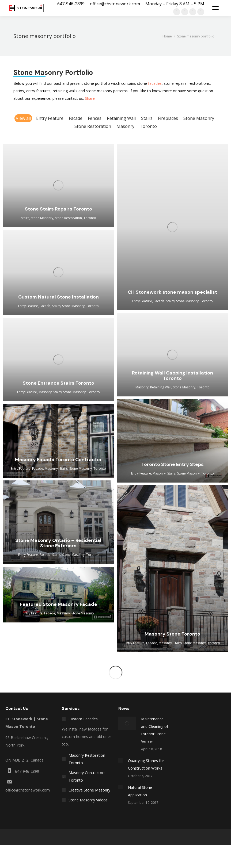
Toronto (148, 126)
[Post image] (127, 723)
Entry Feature (50, 118)
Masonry (125, 126)
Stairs (147, 118)
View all (23, 118)
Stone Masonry (199, 118)
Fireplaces (168, 118)
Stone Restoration (93, 126)
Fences (95, 118)
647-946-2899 (27, 771)
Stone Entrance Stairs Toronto (58, 383)
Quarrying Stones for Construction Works (146, 764)
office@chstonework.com (28, 790)
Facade (76, 118)
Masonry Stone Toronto (172, 634)
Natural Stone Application (140, 791)
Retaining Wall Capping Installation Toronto (173, 376)
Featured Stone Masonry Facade (58, 604)
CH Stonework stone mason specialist (172, 292)
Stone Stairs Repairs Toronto (58, 209)
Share (90, 98)
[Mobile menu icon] (216, 8)
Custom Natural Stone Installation (58, 297)
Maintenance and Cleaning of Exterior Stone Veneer (155, 730)
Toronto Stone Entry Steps (173, 464)
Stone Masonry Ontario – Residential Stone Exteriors (58, 543)
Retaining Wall (121, 118)
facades (155, 83)
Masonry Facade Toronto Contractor (58, 460)
